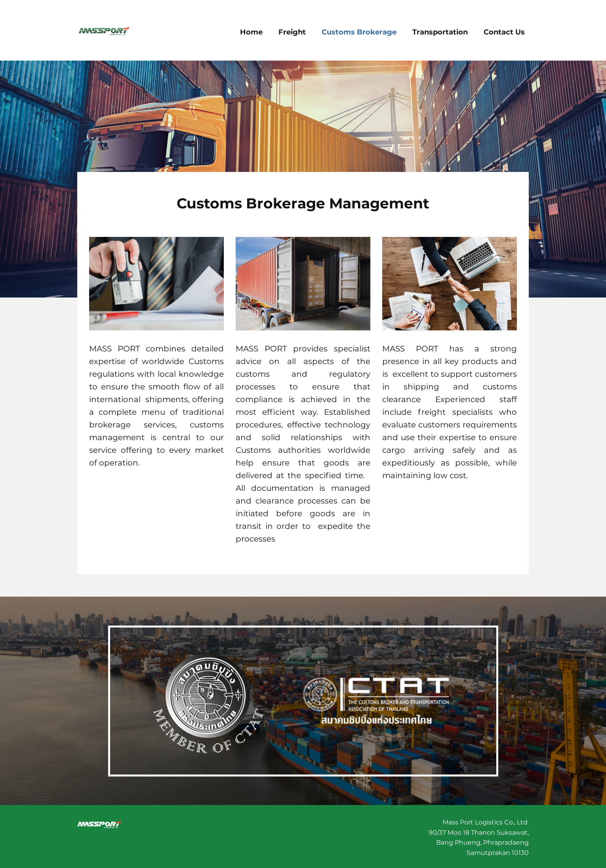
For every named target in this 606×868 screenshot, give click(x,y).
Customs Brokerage (359, 32)
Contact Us (504, 32)
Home (251, 32)
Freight (292, 32)
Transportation (440, 32)
